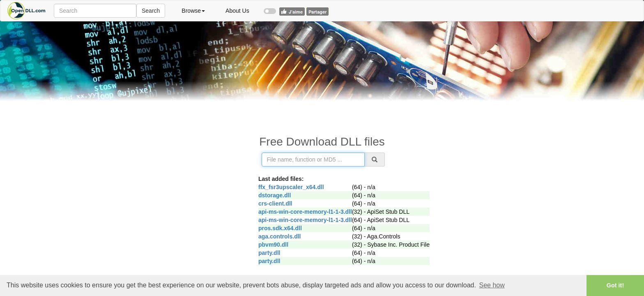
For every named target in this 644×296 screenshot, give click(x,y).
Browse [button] (193, 11)
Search (151, 11)
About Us (237, 11)
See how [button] (492, 285)
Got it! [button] (615, 285)
